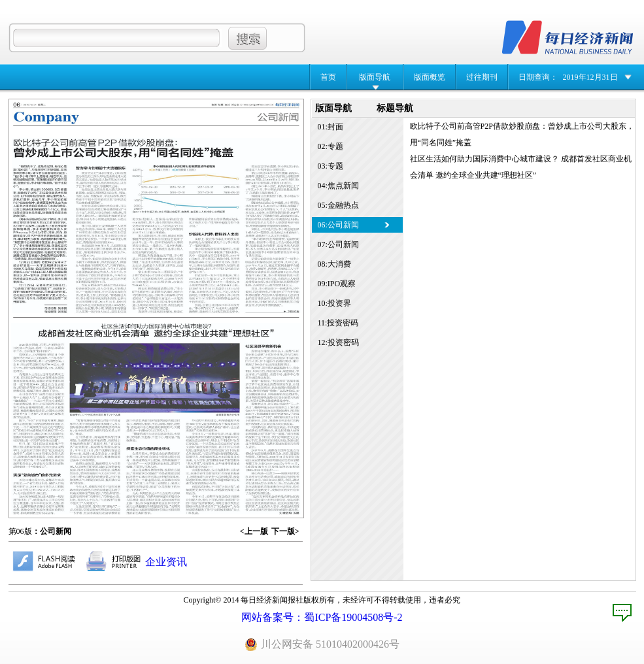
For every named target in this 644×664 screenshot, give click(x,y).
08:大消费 (334, 264)
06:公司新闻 (338, 225)
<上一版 (254, 531)
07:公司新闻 (338, 244)
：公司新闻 (52, 531)
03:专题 (330, 166)
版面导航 (375, 77)
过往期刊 (482, 77)
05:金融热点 (338, 205)
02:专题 (330, 146)
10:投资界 (334, 303)
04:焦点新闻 (338, 186)
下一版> (285, 531)
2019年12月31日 (590, 77)
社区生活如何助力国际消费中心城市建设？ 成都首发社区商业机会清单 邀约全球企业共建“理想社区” (521, 167)
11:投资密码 (338, 323)
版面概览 (430, 77)
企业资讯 (166, 562)
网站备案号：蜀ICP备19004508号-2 (322, 617)
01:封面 (330, 127)
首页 (328, 77)
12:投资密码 (338, 342)
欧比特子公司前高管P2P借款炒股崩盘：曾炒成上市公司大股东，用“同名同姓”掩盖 (522, 134)
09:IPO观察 (337, 284)
